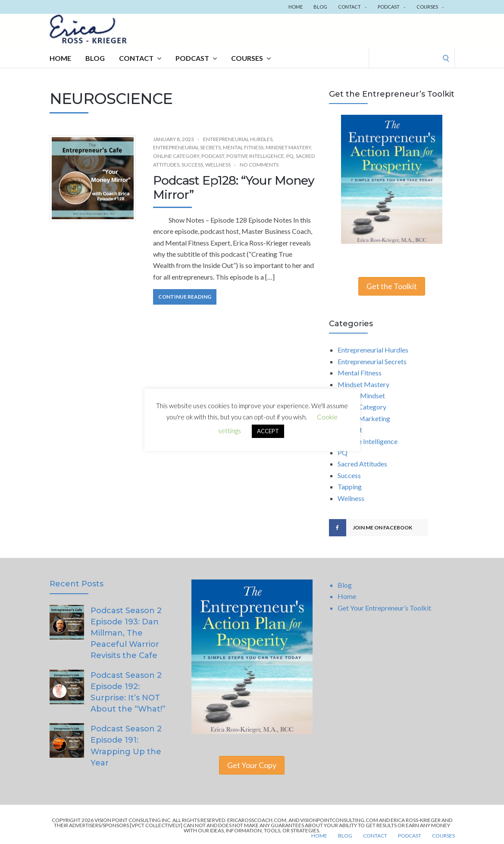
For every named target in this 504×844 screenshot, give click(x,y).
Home (296, 7)
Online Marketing (364, 418)
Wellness (218, 165)
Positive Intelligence (255, 156)
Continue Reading (185, 297)
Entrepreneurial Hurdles (238, 139)
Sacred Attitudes (362, 464)
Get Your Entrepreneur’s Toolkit (384, 608)
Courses (430, 7)
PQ (290, 156)
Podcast (392, 7)
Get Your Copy (252, 765)
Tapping (350, 487)
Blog (320, 7)
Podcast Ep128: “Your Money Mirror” (234, 188)
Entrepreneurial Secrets (187, 147)
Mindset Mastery (288, 147)
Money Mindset (361, 395)
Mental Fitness (243, 147)
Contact (352, 7)
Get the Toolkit (392, 286)
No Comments (259, 165)
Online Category (176, 156)
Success (192, 165)
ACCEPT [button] (268, 431)
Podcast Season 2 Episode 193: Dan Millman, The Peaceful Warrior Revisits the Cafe (126, 633)
